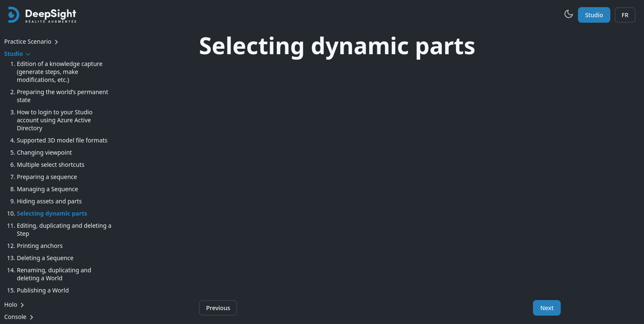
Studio (594, 15)
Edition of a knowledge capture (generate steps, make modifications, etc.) (60, 72)
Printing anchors (40, 246)
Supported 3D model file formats (62, 140)
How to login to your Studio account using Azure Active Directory (55, 120)
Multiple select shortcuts (51, 165)
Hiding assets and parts (49, 201)
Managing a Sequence (48, 189)
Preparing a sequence (47, 177)
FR (625, 15)
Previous (218, 308)
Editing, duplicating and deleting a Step (64, 229)
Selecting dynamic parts (52, 213)
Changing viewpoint (44, 152)
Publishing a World (43, 290)
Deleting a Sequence (45, 258)
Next (547, 308)
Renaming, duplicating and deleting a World (54, 274)
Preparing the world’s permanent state (62, 96)
